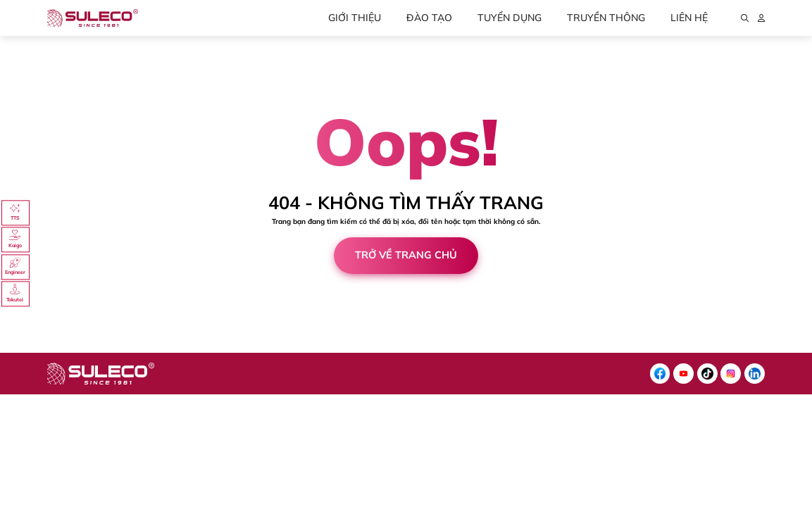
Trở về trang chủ (406, 255)
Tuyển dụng (510, 18)
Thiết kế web (24, 348)
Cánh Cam (84, 348)
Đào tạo (429, 18)
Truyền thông (606, 18)
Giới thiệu (355, 18)
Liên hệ (689, 18)
